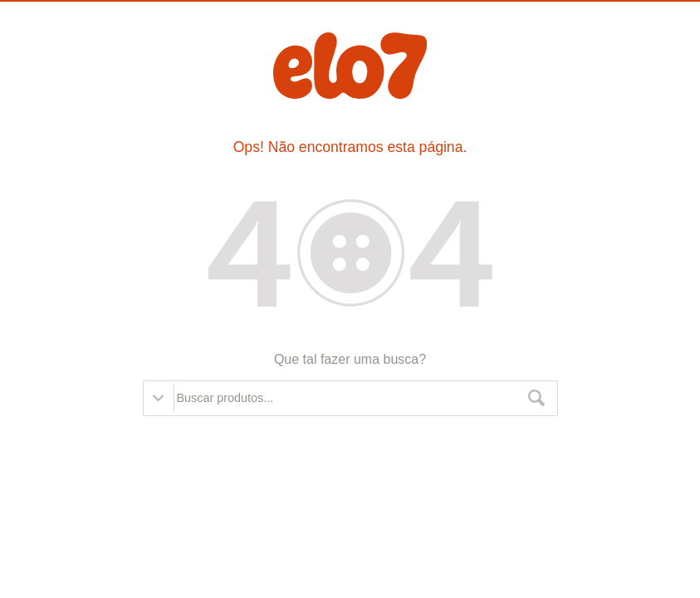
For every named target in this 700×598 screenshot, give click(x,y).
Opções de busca (159, 398)
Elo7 (350, 66)
